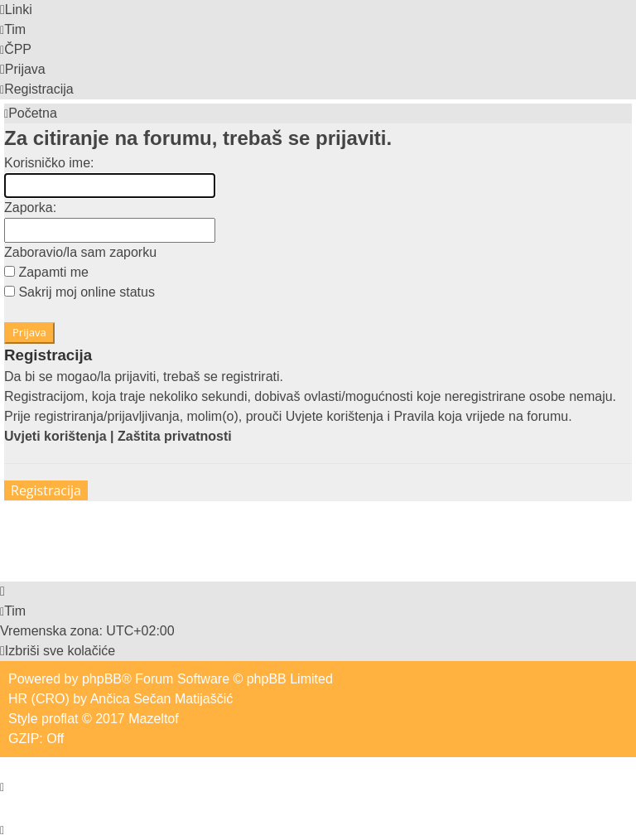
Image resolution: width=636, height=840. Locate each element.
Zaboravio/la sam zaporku (80, 252)
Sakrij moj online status (79, 292)
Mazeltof (153, 719)
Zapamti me (46, 272)
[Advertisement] (306, 538)
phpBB (102, 679)
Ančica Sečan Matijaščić (162, 699)
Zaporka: (30, 208)
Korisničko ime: (49, 163)
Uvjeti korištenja (55, 436)
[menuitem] (13, 29)
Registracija (46, 490)
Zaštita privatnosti (175, 436)
